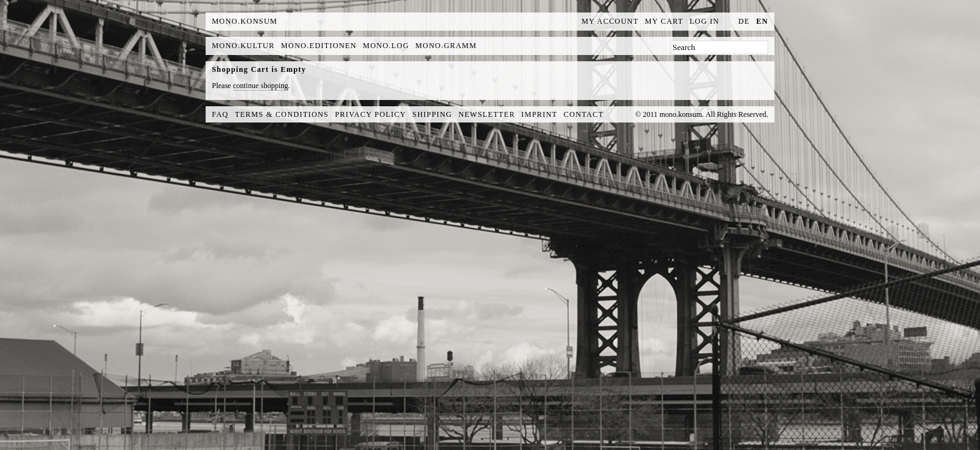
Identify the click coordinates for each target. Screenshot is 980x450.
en (762, 21)
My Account (610, 21)
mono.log (386, 46)
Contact (584, 114)
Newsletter (487, 114)
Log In (704, 21)
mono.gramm (446, 46)
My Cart (664, 21)
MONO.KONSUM (245, 21)
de (744, 21)
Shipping (432, 114)
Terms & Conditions (282, 114)
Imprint (539, 114)
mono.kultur (243, 46)
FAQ (220, 114)
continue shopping (261, 86)
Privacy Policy (371, 114)
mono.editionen (318, 46)
